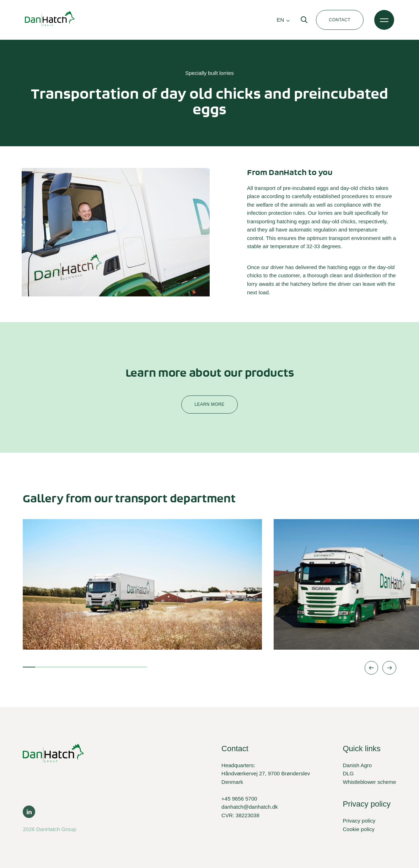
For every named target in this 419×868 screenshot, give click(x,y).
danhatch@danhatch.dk (250, 807)
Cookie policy (358, 829)
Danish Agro (357, 765)
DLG (348, 773)
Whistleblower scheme (369, 782)
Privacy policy (359, 821)
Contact (340, 20)
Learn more (209, 404)
